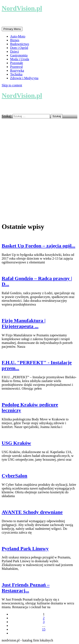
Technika (16, 74)
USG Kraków (16, 443)
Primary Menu (12, 29)
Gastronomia (19, 55)
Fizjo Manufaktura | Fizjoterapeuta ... (24, 323)
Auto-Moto (18, 36)
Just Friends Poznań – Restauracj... (26, 588)
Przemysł (16, 67)
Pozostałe (17, 63)
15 (44, 629)
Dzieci (15, 52)
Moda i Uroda (20, 59)
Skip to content (12, 85)
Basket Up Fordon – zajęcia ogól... (38, 246)
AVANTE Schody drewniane (32, 512)
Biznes (15, 40)
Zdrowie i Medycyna (24, 78)
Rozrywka (17, 70)
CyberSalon (14, 476)
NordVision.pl (22, 8)
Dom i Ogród (19, 48)
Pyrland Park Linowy (25, 549)
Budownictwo (20, 44)
